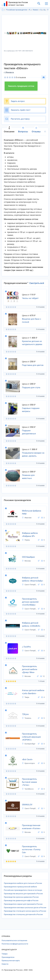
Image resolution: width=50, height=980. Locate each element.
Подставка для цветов (33, 365)
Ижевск (36, 10)
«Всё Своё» (27, 759)
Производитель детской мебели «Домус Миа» (30, 669)
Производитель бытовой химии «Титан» (29, 782)
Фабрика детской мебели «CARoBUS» (31, 624)
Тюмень (27, 718)
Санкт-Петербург (29, 585)
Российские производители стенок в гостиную (23, 890)
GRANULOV (27, 805)
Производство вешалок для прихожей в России (23, 894)
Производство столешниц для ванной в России (23, 914)
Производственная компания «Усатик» (31, 827)
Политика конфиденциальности (15, 944)
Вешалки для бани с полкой (32, 320)
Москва (26, 561)
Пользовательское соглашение (14, 940)
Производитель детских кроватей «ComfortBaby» (30, 602)
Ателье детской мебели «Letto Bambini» (33, 692)
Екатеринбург (29, 744)
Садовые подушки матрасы (31, 410)
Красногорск (28, 763)
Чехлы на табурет (30, 298)
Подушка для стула (31, 388)
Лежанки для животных (28, 477)
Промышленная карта (11, 961)
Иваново (27, 518)
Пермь (26, 540)
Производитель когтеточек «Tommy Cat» (31, 849)
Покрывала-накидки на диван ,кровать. (33, 454)
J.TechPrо (26, 647)
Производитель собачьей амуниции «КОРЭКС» (31, 737)
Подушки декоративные (29, 432)
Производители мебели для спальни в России (23, 883)
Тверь (26, 697)
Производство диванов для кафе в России (21, 900)
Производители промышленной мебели (20, 887)
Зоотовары (42, 10)
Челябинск (28, 789)
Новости (5, 964)
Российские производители (17, 10)
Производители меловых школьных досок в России (25, 908)
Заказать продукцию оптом (21, 86)
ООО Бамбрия (28, 557)
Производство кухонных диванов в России (21, 897)
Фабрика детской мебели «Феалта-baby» (33, 579)
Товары (5, 954)
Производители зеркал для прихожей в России (23, 904)
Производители (8, 957)
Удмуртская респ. (30, 10)
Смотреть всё (37, 283)
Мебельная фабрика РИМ (32, 512)
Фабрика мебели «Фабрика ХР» (30, 535)
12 (42, 676)
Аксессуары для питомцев (45, 10)
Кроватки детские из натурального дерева (32, 343)
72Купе (25, 714)
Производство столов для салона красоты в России (25, 911)
